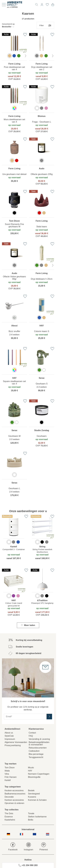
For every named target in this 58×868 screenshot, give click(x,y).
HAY (30, 771)
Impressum (10, 739)
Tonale (31, 813)
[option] (10, 56)
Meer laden (28, 625)
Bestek (31, 790)
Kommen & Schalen (37, 800)
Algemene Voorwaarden (16, 742)
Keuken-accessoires (14, 790)
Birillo (31, 820)
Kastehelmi (10, 820)
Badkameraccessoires (15, 794)
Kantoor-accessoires (14, 800)
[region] (14, 57)
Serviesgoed (34, 794)
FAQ (31, 736)
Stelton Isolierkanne (37, 817)
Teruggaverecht (36, 757)
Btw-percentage (36, 754)
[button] (8, 25)
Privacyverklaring (13, 745)
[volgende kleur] (26, 56)
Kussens (32, 797)
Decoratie (9, 797)
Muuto (31, 768)
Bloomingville (34, 777)
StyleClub (9, 736)
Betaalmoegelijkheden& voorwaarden (39, 743)
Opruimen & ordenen (14, 803)
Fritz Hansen (11, 777)
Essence (9, 817)
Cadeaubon (34, 751)
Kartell (8, 780)
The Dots (9, 813)
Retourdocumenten (38, 748)
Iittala (7, 771)
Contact (32, 733)
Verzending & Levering (39, 739)
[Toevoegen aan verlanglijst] (25, 35)
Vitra (7, 774)
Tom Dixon (10, 768)
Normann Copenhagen (39, 774)
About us (9, 733)
